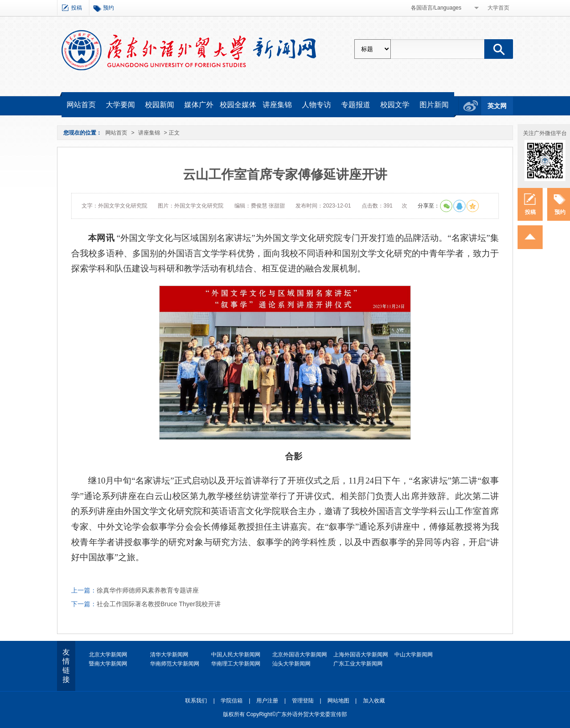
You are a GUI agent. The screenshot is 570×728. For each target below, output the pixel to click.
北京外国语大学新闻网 (300, 655)
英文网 (497, 106)
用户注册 (267, 701)
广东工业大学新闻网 (358, 664)
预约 (109, 8)
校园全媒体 (238, 105)
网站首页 (81, 105)
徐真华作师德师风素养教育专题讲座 (148, 590)
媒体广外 (199, 105)
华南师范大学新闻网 (175, 664)
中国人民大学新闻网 (236, 655)
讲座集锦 (277, 105)
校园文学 (395, 105)
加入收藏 (374, 701)
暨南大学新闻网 (108, 664)
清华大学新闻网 (169, 655)
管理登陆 (303, 701)
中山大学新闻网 (414, 655)
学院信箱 (232, 701)
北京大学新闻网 (108, 655)
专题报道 (356, 105)
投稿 (77, 8)
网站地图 (338, 701)
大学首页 (498, 8)
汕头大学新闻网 (291, 664)
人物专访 (316, 105)
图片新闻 (434, 105)
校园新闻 (160, 105)
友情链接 (66, 666)
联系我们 (196, 701)
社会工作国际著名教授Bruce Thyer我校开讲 (159, 604)
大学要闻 (120, 105)
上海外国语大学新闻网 (361, 655)
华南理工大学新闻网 (236, 664)
